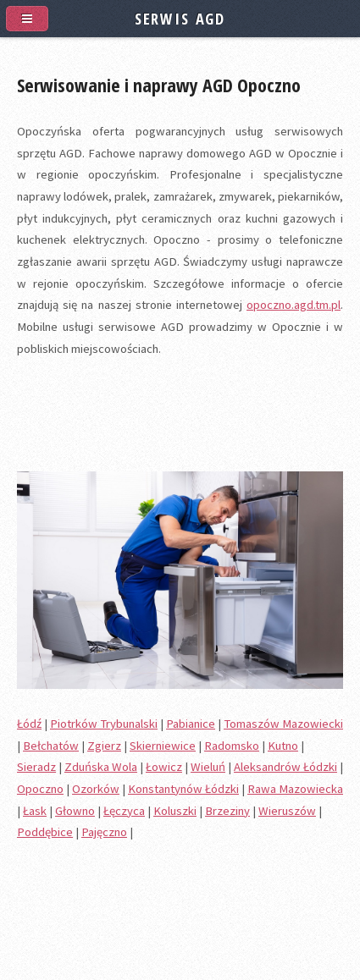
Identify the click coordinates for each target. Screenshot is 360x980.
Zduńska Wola (101, 767)
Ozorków (96, 789)
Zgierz (104, 746)
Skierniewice (163, 746)
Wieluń (208, 767)
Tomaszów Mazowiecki (283, 724)
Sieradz (36, 767)
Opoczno (40, 789)
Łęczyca (124, 811)
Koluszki (175, 811)
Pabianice (191, 724)
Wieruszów (287, 811)
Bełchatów (51, 746)
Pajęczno (104, 832)
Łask (35, 811)
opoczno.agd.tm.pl (294, 305)
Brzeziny (227, 811)
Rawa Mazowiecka (295, 789)
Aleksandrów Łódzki (285, 767)
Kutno (283, 746)
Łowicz (164, 767)
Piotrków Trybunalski (104, 724)
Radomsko (232, 746)
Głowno (75, 811)
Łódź (29, 724)
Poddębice (45, 832)
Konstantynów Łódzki (183, 789)
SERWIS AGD (180, 18)
